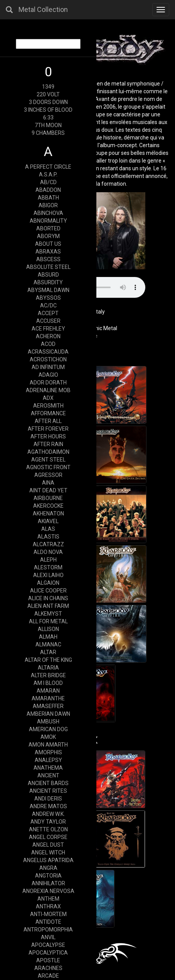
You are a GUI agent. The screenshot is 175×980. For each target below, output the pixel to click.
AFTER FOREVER (48, 429)
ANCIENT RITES (48, 791)
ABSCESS (48, 259)
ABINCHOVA (48, 213)
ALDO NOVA (48, 552)
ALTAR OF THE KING (48, 660)
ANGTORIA (48, 876)
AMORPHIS (48, 752)
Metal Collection (43, 9)
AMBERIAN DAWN (48, 714)
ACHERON (48, 336)
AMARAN (48, 691)
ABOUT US (48, 244)
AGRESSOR (48, 475)
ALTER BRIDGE (48, 675)
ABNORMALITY (48, 221)
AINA (48, 483)
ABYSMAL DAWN (48, 290)
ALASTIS (48, 537)
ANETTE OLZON (48, 829)
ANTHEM (48, 899)
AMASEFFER (48, 706)
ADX (48, 398)
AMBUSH (48, 722)
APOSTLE (48, 960)
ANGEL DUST (48, 845)
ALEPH (48, 560)
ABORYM (48, 236)
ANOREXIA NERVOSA (48, 891)
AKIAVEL (48, 521)
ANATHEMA (48, 768)
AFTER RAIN (48, 444)
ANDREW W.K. (48, 814)
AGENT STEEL (48, 460)
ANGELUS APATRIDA (48, 860)
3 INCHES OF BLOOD (48, 110)
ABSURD (48, 275)
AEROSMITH (48, 406)
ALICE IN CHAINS (48, 598)
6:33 (48, 117)
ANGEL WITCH (48, 852)
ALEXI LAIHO (48, 575)
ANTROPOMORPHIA (48, 930)
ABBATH (48, 198)
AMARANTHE (48, 698)
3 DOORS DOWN (48, 102)
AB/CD (48, 182)
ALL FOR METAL (48, 621)
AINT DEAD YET (48, 490)
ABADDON (48, 190)
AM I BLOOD (48, 683)
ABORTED (48, 228)
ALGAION (48, 583)
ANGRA (48, 868)
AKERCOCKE (48, 506)
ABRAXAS (48, 252)
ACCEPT (48, 313)
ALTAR (48, 652)
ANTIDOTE (48, 922)
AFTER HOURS (48, 436)
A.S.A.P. (48, 175)
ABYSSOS (48, 298)
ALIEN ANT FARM (48, 606)
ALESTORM (48, 567)
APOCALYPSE (48, 945)
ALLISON (48, 629)
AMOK (48, 737)
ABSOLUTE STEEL (48, 267)
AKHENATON (48, 513)
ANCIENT (48, 775)
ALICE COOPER (48, 591)
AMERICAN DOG (48, 729)
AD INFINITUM (48, 367)
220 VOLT (48, 94)
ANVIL (48, 937)
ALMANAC (48, 644)
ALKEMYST (48, 614)
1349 (48, 87)
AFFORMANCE (48, 413)
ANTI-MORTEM (48, 914)
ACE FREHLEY (48, 329)
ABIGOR (48, 205)
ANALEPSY (48, 760)
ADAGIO (48, 375)
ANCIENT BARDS (48, 783)
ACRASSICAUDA (48, 352)
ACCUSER (48, 321)
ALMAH (48, 637)
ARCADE (48, 976)
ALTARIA (48, 668)
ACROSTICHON (48, 359)
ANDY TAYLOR (48, 822)
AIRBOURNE (48, 498)
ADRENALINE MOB (48, 390)
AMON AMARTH (48, 745)
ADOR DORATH (48, 383)
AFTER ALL (48, 421)
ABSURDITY (48, 282)
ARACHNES (48, 968)
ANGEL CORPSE (48, 837)
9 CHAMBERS (48, 133)
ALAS (48, 529)
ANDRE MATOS (48, 806)
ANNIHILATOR (48, 883)
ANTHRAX (48, 906)
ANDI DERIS (48, 799)
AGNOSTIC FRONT (48, 467)
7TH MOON (48, 125)
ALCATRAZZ (48, 544)
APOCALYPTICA (48, 953)
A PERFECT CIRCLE (48, 167)
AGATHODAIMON (48, 452)
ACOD (48, 344)
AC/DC (48, 305)
